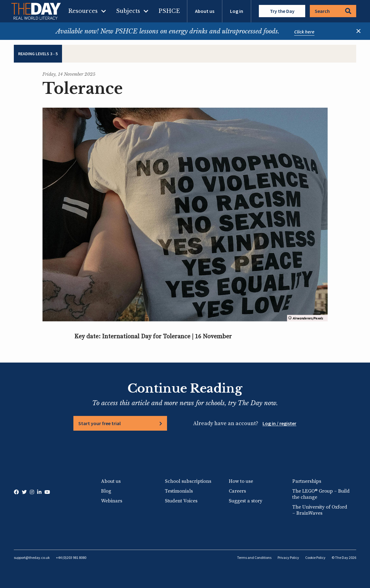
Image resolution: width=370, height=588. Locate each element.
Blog (106, 491)
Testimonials (179, 491)
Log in (237, 11)
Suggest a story (245, 501)
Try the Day (282, 11)
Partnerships (307, 481)
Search (333, 11)
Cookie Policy (315, 557)
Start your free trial (99, 423)
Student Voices (181, 501)
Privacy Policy (288, 557)
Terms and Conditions (254, 557)
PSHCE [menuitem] (169, 11)
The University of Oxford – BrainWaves (320, 510)
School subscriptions (188, 481)
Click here (304, 32)
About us (205, 11)
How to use (241, 481)
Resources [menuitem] (83, 11)
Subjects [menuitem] (128, 11)
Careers (237, 491)
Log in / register (279, 423)
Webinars (112, 501)
